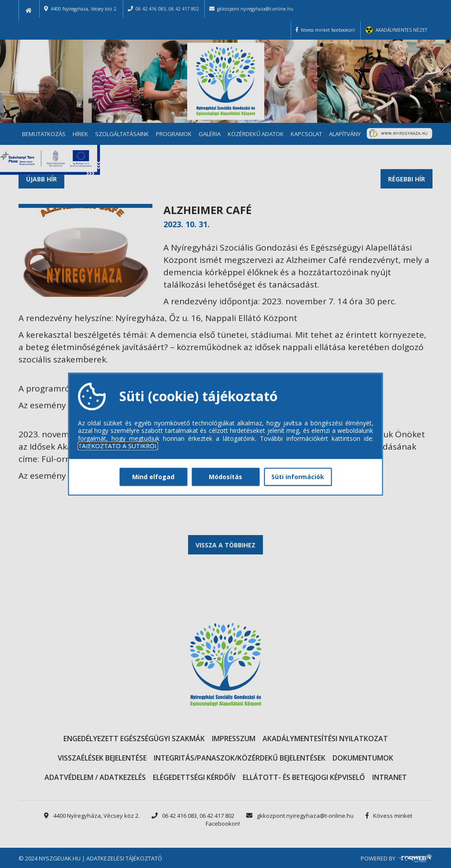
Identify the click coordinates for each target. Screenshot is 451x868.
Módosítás (225, 477)
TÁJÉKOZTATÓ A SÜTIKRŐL (118, 446)
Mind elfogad (153, 477)
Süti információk (298, 477)
